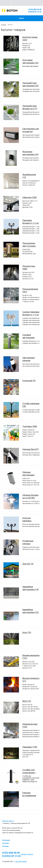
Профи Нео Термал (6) (30, 687)
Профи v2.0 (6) (27, 295)
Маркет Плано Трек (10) (30, 432)
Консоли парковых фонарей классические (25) (31, 526)
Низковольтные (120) (30, 725)
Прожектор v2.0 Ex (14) (30, 664)
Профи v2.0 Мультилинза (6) (31, 297)
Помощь (6, 846)
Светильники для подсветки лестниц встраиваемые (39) (31, 135)
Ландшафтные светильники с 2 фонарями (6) (31, 91)
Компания (6, 840)
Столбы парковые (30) (31, 405)
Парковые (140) (30, 747)
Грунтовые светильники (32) (30, 61)
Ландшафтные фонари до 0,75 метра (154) (30, 107)
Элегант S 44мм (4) (29, 185)
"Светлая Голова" (21, 861)
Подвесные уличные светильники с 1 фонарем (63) (31, 547)
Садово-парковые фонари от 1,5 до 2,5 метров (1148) (31, 313)
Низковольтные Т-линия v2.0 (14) (31, 732)
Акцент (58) (26, 48)
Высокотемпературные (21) (31, 680)
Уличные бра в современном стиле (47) (31, 455)
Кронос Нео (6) (27, 705)
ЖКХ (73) (27, 701)
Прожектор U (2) (28, 279)
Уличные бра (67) (31, 449)
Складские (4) (29, 381)
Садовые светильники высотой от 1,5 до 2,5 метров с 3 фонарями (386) (31, 322)
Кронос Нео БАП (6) (29, 711)
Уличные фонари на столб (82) (30, 496)
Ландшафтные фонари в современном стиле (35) (31, 114)
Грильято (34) (27, 203)
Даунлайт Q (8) (27, 207)
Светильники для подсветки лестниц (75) (31, 130)
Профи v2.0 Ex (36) (28, 662)
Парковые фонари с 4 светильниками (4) (31, 233)
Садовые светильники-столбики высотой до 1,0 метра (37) (31, 343)
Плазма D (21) (27, 277)
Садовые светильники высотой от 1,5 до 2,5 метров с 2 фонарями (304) (31, 320)
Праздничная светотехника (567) (29, 245)
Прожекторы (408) (29, 267)
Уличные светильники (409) (28, 474)
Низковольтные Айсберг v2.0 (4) (31, 737)
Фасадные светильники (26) (30, 153)
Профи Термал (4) (28, 685)
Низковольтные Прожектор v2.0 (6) (31, 735)
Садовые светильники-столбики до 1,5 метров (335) (30, 336)
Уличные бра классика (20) (31, 453)
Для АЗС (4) (28, 564)
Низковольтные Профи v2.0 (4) (31, 730)
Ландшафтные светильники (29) (30, 84)
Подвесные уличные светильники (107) (28, 542)
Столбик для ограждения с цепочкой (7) (29, 771)
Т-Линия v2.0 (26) (28, 302)
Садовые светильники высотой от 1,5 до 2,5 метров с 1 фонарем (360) (31, 318)
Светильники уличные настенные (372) (30, 359)
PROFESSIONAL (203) (29, 254)
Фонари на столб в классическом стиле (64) (31, 501)
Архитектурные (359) (30, 38)
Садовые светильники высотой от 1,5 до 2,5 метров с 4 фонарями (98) (31, 324)
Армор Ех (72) (27, 668)
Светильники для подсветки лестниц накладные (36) (31, 137)
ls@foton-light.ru (8, 821)
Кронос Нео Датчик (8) (30, 707)
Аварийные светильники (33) (30, 611)
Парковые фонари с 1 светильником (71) (31, 227)
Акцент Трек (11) (28, 436)
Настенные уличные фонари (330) (31, 364)
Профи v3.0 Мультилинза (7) (31, 299)
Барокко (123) (27, 43)
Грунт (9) (25, 757)
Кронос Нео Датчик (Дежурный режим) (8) (31, 709)
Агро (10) (27, 632)
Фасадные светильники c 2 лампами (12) (31, 160)
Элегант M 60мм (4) (29, 183)
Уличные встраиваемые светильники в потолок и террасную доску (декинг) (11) (31, 794)
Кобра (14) (26, 478)
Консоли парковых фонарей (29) (29, 519)
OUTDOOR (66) (27, 252)
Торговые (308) (30, 426)
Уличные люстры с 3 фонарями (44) (31, 549)
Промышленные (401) (30, 290)
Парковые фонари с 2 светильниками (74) (31, 229)
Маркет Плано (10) (29, 434)
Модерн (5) (26, 46)
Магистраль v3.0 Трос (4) (31, 485)
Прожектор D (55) (28, 272)
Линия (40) (26, 205)
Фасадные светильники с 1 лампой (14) (31, 158)
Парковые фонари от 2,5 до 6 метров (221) (31, 222)
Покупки (6, 843)
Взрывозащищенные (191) (31, 657)
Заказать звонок (27, 854)
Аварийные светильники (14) (30, 588)
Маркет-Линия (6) (28, 430)
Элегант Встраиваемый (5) (31, 181)
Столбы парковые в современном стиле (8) (31, 410)
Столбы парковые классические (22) (31, 412)
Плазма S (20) (27, 274)
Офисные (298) (30, 197)
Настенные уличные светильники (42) (31, 366)
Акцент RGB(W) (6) (28, 50)
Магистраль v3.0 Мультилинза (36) (31, 483)
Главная (3, 25)
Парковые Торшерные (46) (31, 750)
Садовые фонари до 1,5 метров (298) (31, 341)
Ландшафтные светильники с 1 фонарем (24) (31, 89)
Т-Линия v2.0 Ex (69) (29, 666)
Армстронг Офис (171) (30, 201)
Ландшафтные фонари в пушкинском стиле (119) (31, 112)
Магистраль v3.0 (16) (29, 481)
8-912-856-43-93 (35, 9)
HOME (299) (26, 249)
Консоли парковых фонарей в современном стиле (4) (31, 524)
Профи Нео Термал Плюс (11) (31, 689)
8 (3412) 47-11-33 (35, 12)
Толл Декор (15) (28, 755)
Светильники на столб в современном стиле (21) (31, 503)
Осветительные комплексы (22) (31, 753)
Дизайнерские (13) (29, 176)
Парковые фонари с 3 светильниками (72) (31, 231)
